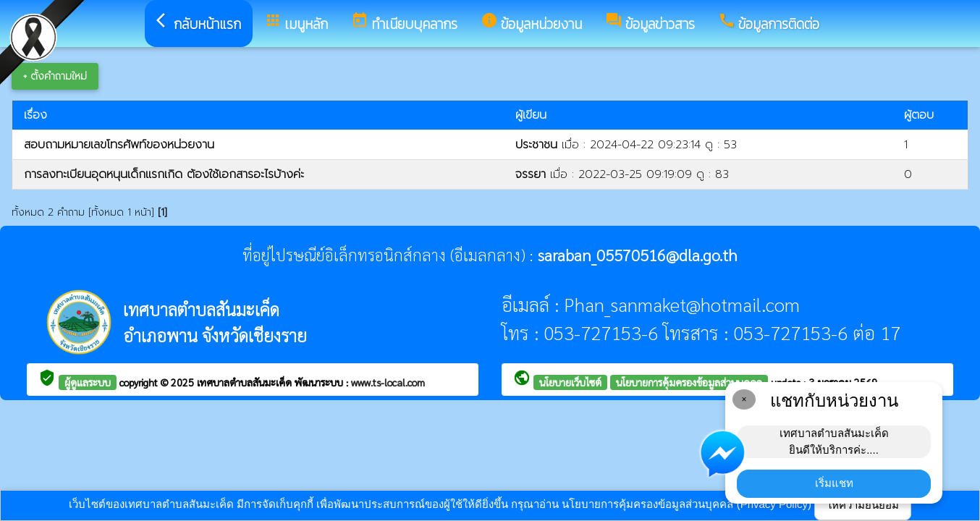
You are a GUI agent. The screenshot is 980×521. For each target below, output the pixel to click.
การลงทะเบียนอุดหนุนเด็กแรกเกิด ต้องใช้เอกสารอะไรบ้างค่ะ (164, 174)
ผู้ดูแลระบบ (88, 382)
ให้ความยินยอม (863, 505)
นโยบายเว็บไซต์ (570, 382)
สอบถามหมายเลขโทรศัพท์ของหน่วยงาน (119, 145)
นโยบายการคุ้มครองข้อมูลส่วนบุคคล (689, 382)
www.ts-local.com (388, 382)
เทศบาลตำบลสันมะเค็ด (246, 382)
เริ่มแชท (834, 483)
